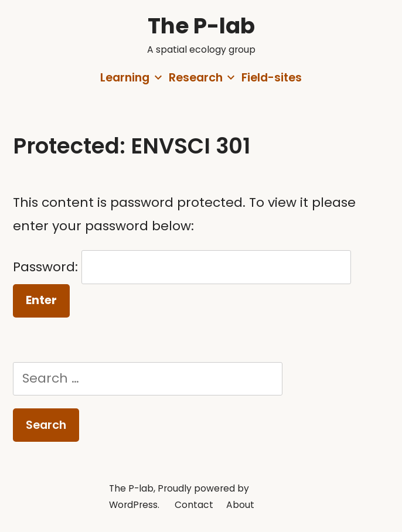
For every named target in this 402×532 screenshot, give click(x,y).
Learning (125, 77)
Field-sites (272, 77)
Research (196, 77)
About (240, 505)
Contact (194, 505)
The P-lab (201, 26)
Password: (182, 267)
